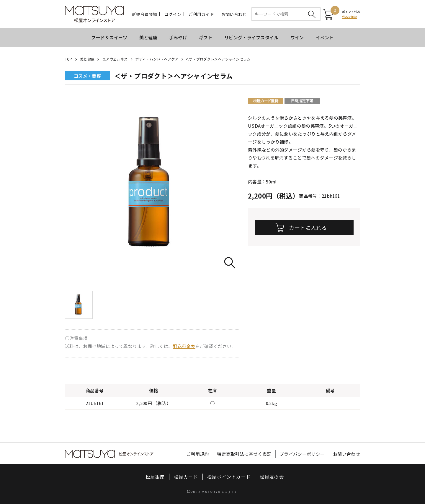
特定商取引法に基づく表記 (244, 454)
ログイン (173, 14)
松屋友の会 (272, 477)
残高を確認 (350, 17)
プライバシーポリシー (302, 454)
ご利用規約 (198, 454)
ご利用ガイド (201, 14)
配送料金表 (184, 346)
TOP (69, 59)
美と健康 (148, 37)
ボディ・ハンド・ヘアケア (157, 59)
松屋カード (186, 477)
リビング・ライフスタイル (251, 37)
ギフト (206, 37)
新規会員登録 (145, 14)
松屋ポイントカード (229, 477)
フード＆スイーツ (109, 37)
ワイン (297, 37)
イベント (325, 37)
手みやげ (178, 37)
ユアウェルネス (115, 59)
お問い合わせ (234, 14)
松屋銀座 (155, 477)
